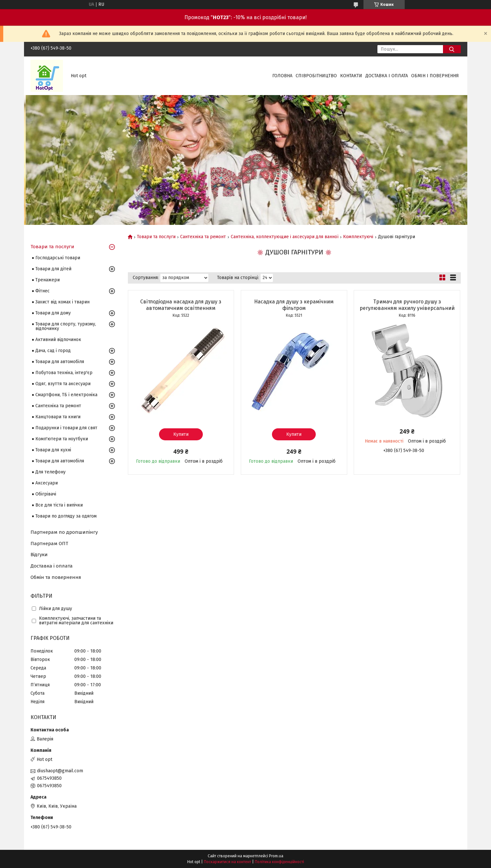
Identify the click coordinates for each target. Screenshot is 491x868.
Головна (282, 76)
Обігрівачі (46, 494)
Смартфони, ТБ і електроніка (66, 395)
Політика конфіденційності (279, 862)
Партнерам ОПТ (49, 544)
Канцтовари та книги (58, 417)
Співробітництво (316, 76)
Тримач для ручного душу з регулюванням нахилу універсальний (407, 305)
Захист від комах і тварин (62, 302)
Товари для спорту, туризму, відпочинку (66, 326)
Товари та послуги (156, 237)
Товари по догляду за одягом (66, 516)
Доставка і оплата (387, 76)
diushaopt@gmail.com (60, 771)
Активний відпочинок (58, 340)
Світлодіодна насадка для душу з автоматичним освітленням (181, 305)
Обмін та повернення (56, 577)
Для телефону (50, 472)
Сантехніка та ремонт (203, 237)
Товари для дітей (53, 269)
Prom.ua (276, 856)
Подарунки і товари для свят (66, 428)
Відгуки (39, 555)
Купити (181, 434)
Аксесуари (47, 483)
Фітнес (43, 291)
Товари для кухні (53, 450)
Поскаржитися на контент (227, 862)
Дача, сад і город (53, 351)
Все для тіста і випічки (59, 505)
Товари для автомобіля (60, 362)
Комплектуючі (358, 237)
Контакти (351, 76)
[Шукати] (452, 49)
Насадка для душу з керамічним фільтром (294, 305)
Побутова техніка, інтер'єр (64, 373)
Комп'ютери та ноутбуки (62, 439)
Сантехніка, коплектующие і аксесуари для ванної (285, 237)
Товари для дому (53, 313)
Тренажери (48, 280)
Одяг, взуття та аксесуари (63, 384)
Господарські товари (58, 258)
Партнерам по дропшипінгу (64, 532)
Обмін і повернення (435, 76)
